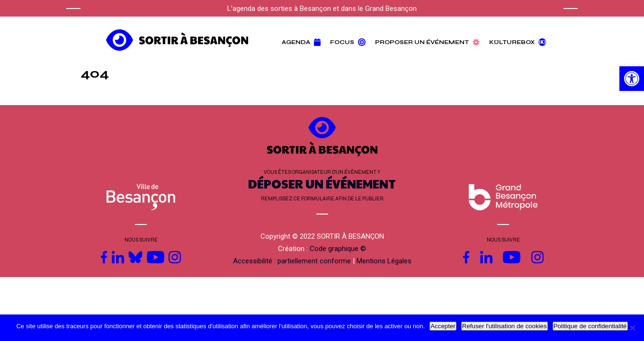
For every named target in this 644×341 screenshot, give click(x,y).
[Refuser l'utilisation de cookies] (632, 328)
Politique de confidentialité (590, 326)
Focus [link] (348, 42)
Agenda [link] (301, 42)
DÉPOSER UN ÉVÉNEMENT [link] (322, 184)
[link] (632, 79)
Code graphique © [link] (338, 249)
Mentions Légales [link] (384, 261)
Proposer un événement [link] (427, 42)
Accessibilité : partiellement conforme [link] (292, 261)
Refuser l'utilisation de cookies (505, 326)
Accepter (443, 326)
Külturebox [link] (518, 42)
